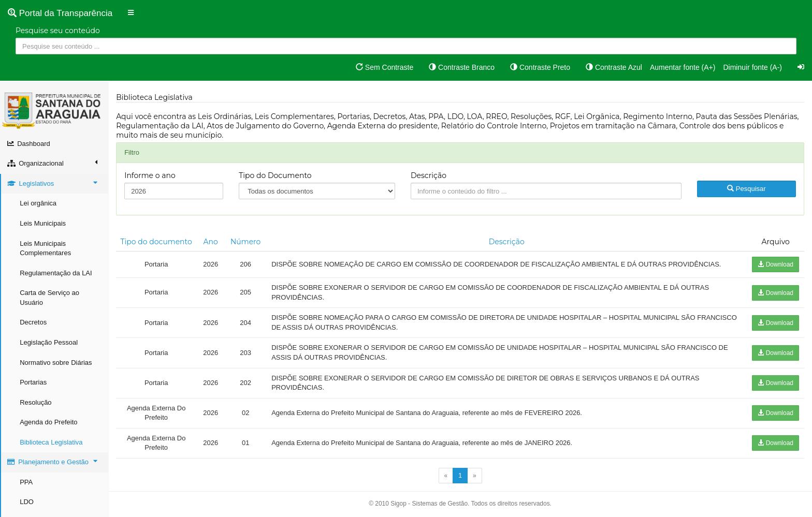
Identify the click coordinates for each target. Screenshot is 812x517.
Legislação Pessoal (49, 342)
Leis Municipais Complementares (46, 248)
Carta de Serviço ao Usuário (50, 298)
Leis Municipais (43, 223)
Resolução (36, 402)
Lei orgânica (39, 203)
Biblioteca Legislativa (52, 442)
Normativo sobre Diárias (56, 363)
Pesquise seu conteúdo (58, 31)
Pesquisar (746, 189)
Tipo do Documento (275, 175)
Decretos (34, 322)
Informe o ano (150, 175)
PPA (27, 482)
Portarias (34, 382)
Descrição (429, 175)
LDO (27, 502)
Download (775, 264)
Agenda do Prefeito (49, 422)
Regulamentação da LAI (56, 273)
